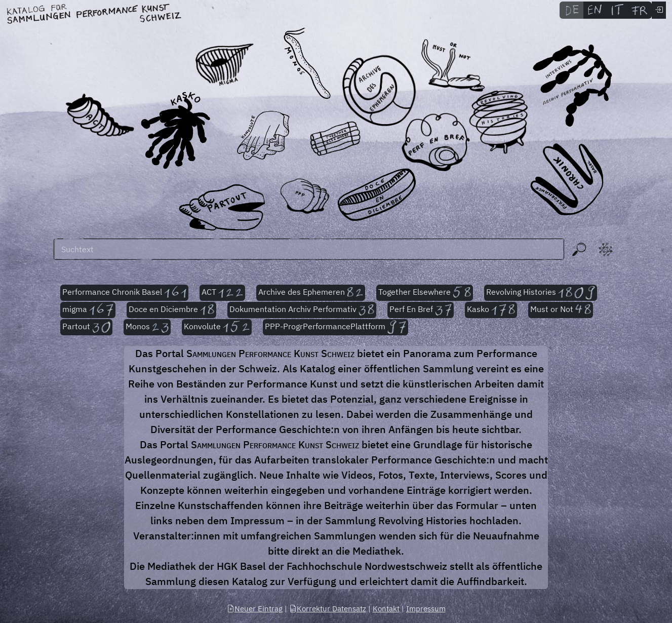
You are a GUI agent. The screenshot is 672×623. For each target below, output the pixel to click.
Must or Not (561, 310)
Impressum (426, 609)
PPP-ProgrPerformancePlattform (335, 327)
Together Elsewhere (425, 293)
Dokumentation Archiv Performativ (302, 310)
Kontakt (386, 609)
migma (88, 310)
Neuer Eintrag (255, 609)
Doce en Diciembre (171, 310)
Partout (86, 327)
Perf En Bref (421, 310)
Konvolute (217, 327)
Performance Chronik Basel (125, 293)
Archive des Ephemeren (311, 293)
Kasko (491, 310)
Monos (147, 327)
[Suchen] (309, 249)
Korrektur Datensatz (328, 609)
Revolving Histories (541, 293)
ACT (222, 293)
